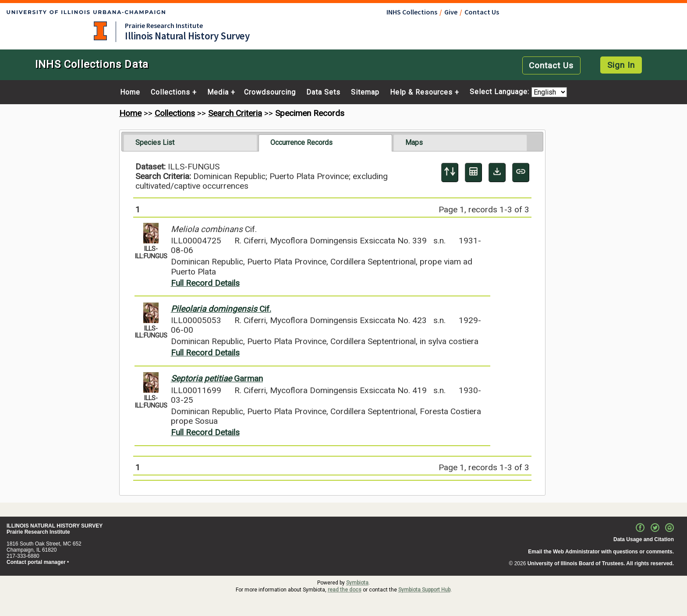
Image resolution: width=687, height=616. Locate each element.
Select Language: (501, 92)
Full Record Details (205, 283)
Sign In (621, 65)
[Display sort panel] (450, 172)
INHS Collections (412, 12)
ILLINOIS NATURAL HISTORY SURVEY (55, 526)
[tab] (190, 143)
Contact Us (482, 12)
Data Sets (323, 92)
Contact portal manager (36, 562)
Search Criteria (235, 113)
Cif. (221, 309)
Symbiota (357, 583)
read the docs (345, 590)
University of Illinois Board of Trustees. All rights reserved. (601, 563)
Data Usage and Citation (644, 539)
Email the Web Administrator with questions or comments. (601, 552)
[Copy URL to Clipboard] (521, 172)
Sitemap (365, 92)
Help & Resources (421, 92)
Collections (170, 92)
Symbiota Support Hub (424, 590)
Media (218, 92)
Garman (217, 378)
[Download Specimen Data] (497, 172)
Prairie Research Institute (164, 25)
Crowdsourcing (270, 92)
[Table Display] (473, 172)
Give (451, 12)
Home (130, 92)
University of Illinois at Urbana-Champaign (100, 31)
